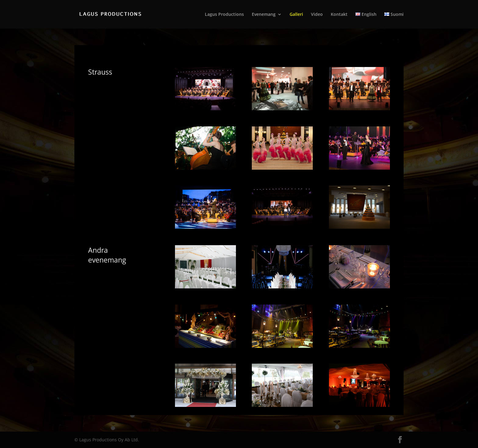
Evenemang (264, 15)
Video (317, 15)
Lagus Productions (224, 15)
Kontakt (339, 15)
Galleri (296, 15)
